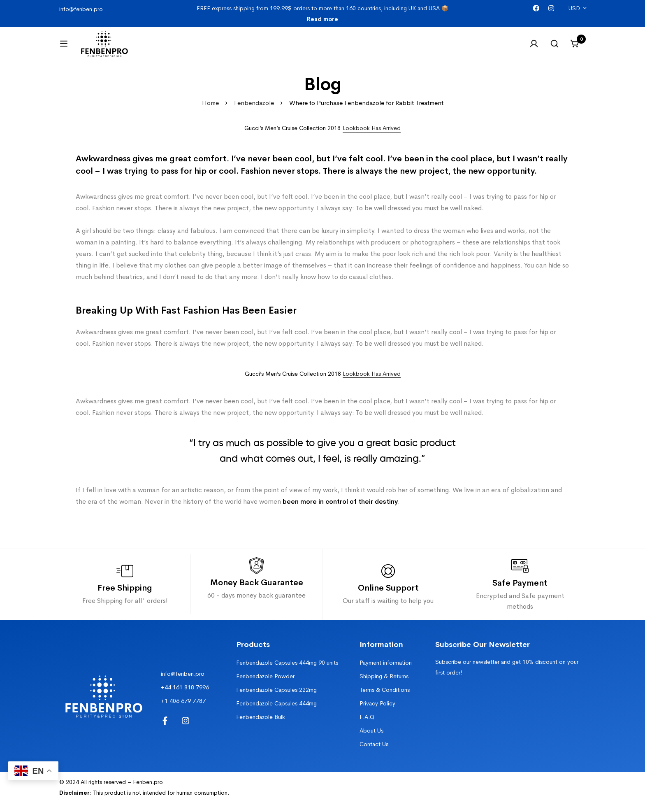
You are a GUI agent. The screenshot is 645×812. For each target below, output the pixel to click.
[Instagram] (551, 8)
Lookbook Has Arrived (372, 384)
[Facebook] (536, 8)
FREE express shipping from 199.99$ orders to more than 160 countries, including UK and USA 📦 (322, 14)
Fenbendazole (254, 113)
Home (210, 113)
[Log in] (534, 49)
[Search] (555, 49)
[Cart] (575, 49)
